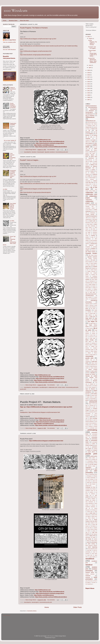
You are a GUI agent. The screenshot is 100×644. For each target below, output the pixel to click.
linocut (93, 332)
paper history (90, 397)
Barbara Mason (90, 155)
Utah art (87, 532)
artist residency (89, 143)
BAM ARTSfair (93, 152)
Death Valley (90, 224)
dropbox (87, 237)
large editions (89, 315)
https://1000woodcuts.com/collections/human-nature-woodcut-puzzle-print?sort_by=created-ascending (49, 46)
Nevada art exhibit (91, 376)
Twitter (89, 531)
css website (93, 218)
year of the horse (89, 581)
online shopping (92, 387)
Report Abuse (90, 588)
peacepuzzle (93, 402)
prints (94, 444)
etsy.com (91, 245)
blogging (93, 169)
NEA (88, 373)
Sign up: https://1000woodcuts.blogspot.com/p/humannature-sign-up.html (46, 407)
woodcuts (88, 576)
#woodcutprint (41, 152)
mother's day (89, 360)
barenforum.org (89, 160)
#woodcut (34, 152)
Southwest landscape (90, 507)
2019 (89, 73)
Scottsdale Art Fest (90, 487)
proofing (95, 449)
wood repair (94, 554)
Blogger (87, 169)
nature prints (94, 371)
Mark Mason (89, 342)
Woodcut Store (13, 20)
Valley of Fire (93, 536)
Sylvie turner (94, 516)
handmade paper (89, 283)
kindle (96, 310)
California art (88, 174)
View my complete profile (9, 42)
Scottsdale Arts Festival (91, 489)
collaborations (89, 200)
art (89, 130)
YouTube (94, 582)
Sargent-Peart (88, 486)
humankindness (94, 299)
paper (88, 395)
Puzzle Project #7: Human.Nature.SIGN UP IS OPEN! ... (93, 53)
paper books (94, 395)
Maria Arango (90, 340)
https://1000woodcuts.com (43, 140)
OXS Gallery (94, 394)
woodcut (89, 565)
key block (93, 309)
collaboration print (53, 387)
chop (94, 184)
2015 (89, 82)
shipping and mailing (90, 500)
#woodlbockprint (44, 387)
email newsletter (94, 240)
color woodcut (92, 205)
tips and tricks (89, 528)
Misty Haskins (94, 351)
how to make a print (91, 291)
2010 (89, 93)
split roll (88, 508)
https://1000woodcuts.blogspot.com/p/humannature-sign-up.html (38, 39)
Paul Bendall (93, 399)
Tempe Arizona (91, 518)
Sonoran (93, 505)
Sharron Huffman (91, 499)
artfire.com (88, 142)
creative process (90, 214)
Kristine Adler (93, 313)
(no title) (5, 189)
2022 (89, 37)
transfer (95, 528)
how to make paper (90, 292)
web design (88, 539)
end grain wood (90, 242)
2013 (89, 86)
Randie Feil (95, 459)
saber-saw (89, 482)
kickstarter (88, 310)
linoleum (87, 333)
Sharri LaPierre (94, 497)
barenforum (91, 158)
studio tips (88, 515)
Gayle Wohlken (94, 263)
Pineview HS (93, 405)
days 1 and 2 (94, 223)
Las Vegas (94, 320)
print (91, 417)
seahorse (93, 494)
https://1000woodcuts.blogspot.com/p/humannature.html (36, 51)
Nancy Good (94, 363)
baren (87, 157)
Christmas (88, 186)
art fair (95, 132)
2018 (89, 75)
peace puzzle (94, 400)
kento (87, 309)
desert (96, 224)
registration (88, 468)
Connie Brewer (89, 210)
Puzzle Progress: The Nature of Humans (34, 28)
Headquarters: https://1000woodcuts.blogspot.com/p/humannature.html (40, 412)
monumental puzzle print (62, 152)
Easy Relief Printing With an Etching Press (13, 206)
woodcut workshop (90, 574)
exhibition (93, 248)
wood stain (90, 555)
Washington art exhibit (90, 537)
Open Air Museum (90, 389)
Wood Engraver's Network (91, 545)
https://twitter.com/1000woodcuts (44, 145)
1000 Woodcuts (51, 636)
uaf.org (94, 531)
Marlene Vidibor (89, 345)
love (86, 337)
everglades (88, 247)
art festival (90, 134)
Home (5, 20)
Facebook (93, 250)
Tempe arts (88, 520)
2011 (89, 91)
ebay (92, 237)
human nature (62, 387)
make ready (93, 338)
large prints (89, 318)
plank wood (88, 407)
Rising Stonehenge (91, 478)
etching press (94, 244)
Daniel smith (92, 221)
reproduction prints (93, 474)
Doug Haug (88, 231)
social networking (89, 503)
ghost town (88, 267)
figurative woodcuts (50, 152)
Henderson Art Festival (90, 286)
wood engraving (92, 547)
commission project (90, 208)
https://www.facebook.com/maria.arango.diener (50, 143)
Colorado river (89, 206)
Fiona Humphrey (89, 262)
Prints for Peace (89, 445)
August (91, 39)
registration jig (89, 469)
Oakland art (93, 384)
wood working (92, 557)
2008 (89, 97)
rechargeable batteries (92, 461)
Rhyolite (95, 476)
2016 (89, 79)
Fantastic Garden (91, 253)
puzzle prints (94, 456)
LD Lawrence (94, 327)
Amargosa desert (91, 126)
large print (93, 317)
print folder (89, 420)
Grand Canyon (94, 270)
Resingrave (89, 476)
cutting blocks (88, 219)
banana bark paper (90, 153)
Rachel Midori (92, 458)
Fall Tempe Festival (90, 252)
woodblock (90, 559)
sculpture (91, 492)
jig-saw (92, 305)
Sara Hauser (92, 484)
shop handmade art (90, 502)
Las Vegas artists (92, 323)
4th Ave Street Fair (92, 122)
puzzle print (23, 389)
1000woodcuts (90, 117)
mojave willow (93, 355)
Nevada (93, 373)
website (95, 539)
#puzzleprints (28, 152)
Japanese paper (89, 304)
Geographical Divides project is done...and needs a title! (13, 174)
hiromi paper (88, 287)
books (92, 171)
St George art (94, 510)
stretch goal (90, 512)
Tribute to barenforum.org (13, 89)
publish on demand (92, 450)
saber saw (95, 481)
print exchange (93, 418)
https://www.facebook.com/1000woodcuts (52, 141)
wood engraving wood (93, 549)
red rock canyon (93, 464)
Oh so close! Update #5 (10, 140)
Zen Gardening (89, 584)
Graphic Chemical (91, 271)
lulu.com (91, 337)
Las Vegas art (92, 321)
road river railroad (89, 479)
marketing (93, 343)
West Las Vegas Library (92, 541)
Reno (87, 474)
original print (88, 391)
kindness (89, 312)
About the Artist (24, 20)
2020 (89, 70)
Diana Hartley (89, 227)
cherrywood (88, 181)
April (90, 68)
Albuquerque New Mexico (91, 124)
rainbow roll (88, 459)
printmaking (92, 430)
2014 (89, 84)
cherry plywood (90, 179)
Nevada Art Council (90, 374)
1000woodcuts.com (90, 121)
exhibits (87, 250)
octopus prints (88, 386)
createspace (93, 213)
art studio (93, 140)
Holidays (95, 289)
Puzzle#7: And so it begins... (30, 160)
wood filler (89, 550)
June (90, 65)
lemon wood (89, 328)
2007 (89, 100)
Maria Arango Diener (10, 40)
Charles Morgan (92, 178)
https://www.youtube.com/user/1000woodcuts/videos (51, 147)
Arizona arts (94, 129)
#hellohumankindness (91, 106)
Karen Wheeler (93, 307)
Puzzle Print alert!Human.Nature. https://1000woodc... (93, 60)
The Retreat (93, 526)
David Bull (88, 223)
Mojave (89, 353)
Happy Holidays (92, 284)
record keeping (90, 463)
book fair (87, 171)
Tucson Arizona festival (92, 529)
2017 (89, 77)
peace (87, 400)
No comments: (51, 150)
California (93, 173)
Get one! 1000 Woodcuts (9, 50)
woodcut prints (90, 572)
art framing (94, 135)
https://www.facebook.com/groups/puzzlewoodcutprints (35, 55)
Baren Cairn (94, 157)
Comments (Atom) (32, 611)
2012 (89, 88)
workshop (88, 577)
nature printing (94, 368)
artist (93, 142)
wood (88, 542)
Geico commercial (91, 265)
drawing (93, 236)
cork (93, 211)
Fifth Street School (93, 255)
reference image (91, 466)
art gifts (90, 137)
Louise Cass (93, 335)
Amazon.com (89, 127)
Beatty (91, 161)
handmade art (92, 281)
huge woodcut (89, 297)
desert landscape (91, 226)
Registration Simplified (13, 124)
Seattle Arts (88, 495)
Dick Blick (93, 229)
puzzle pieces (91, 452)
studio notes (92, 513)
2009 (89, 95)
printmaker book (94, 428)
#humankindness (93, 107)
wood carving (91, 544)
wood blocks (94, 542)
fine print (93, 260)
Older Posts (77, 607)
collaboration (89, 192)
